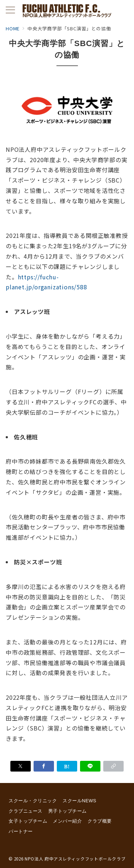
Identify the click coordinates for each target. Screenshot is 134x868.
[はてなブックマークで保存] (67, 766)
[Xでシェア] (21, 766)
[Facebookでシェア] (44, 766)
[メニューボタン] (10, 11)
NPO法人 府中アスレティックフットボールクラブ (75, 859)
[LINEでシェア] (90, 766)
